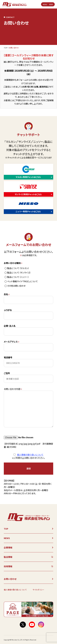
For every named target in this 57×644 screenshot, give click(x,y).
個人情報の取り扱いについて (30, 455)
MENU (48, 4)
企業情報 (8, 547)
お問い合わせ (10, 579)
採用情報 (8, 566)
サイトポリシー (38, 590)
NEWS (7, 538)
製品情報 (8, 557)
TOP (5, 48)
